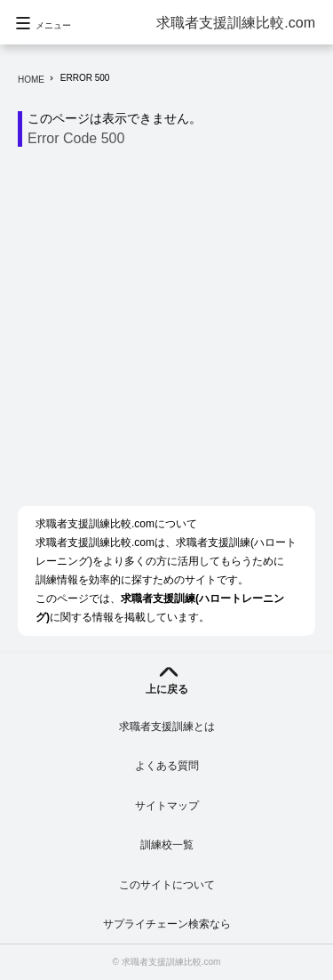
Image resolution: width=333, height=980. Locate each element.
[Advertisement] (166, 331)
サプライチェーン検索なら (167, 924)
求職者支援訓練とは (167, 727)
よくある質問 (167, 766)
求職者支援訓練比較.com (236, 23)
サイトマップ (167, 806)
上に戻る (167, 689)
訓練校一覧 (167, 845)
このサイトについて (167, 885)
